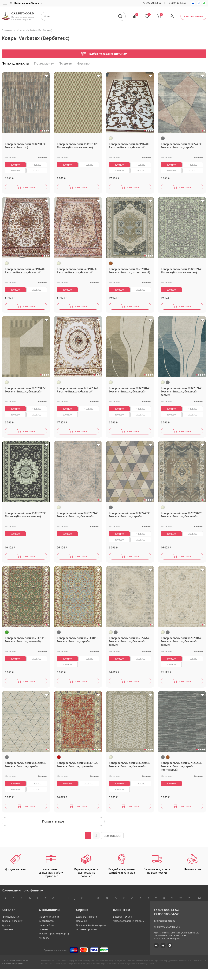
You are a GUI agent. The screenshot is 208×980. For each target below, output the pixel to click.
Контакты (44, 948)
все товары (112, 846)
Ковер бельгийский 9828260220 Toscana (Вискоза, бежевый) (182, 518)
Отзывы (43, 940)
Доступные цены (16, 873)
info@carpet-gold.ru (165, 931)
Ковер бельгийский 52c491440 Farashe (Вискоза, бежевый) (25, 272)
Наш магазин (192, 873)
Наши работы (46, 936)
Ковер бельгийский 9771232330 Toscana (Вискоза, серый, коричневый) (182, 772)
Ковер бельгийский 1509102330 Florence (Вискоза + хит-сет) (26, 518)
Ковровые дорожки (12, 932)
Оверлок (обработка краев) (91, 936)
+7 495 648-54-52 (152, 3)
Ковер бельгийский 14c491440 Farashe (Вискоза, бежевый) (129, 146)
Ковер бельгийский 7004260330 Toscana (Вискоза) (26, 146)
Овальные (7, 940)
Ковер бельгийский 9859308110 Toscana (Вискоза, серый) (78, 644)
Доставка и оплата (86, 927)
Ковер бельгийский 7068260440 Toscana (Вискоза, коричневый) (130, 272)
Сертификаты (46, 932)
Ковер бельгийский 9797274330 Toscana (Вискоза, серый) (130, 518)
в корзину (29, 188)
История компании (50, 927)
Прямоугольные (11, 927)
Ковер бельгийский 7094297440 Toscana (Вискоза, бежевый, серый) (182, 394)
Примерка (82, 932)
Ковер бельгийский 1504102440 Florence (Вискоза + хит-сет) (182, 272)
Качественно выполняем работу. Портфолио (51, 876)
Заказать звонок (193, 16)
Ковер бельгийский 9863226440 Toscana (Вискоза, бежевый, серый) (130, 646)
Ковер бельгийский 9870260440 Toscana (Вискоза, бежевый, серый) (182, 646)
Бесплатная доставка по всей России (157, 875)
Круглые (6, 936)
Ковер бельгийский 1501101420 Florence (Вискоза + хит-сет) (78, 146)
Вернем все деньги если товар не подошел (86, 876)
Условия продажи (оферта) (54, 944)
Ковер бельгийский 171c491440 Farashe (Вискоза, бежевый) (77, 392)
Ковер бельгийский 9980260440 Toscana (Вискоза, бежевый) (130, 770)
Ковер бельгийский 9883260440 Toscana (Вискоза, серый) (26, 770)
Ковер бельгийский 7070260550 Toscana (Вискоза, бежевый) (26, 392)
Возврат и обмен (123, 927)
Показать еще (104, 831)
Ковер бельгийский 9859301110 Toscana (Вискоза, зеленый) (26, 644)
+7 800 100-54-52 (177, 3)
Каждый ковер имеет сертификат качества (122, 875)
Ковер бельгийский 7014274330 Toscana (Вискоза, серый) (182, 146)
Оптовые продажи (86, 940)
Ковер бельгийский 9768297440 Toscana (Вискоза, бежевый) (78, 518)
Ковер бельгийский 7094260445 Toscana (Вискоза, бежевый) (130, 392)
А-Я (200, 909)
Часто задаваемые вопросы (129, 932)
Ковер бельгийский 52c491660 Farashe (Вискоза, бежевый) (77, 272)
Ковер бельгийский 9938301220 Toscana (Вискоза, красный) (78, 770)
